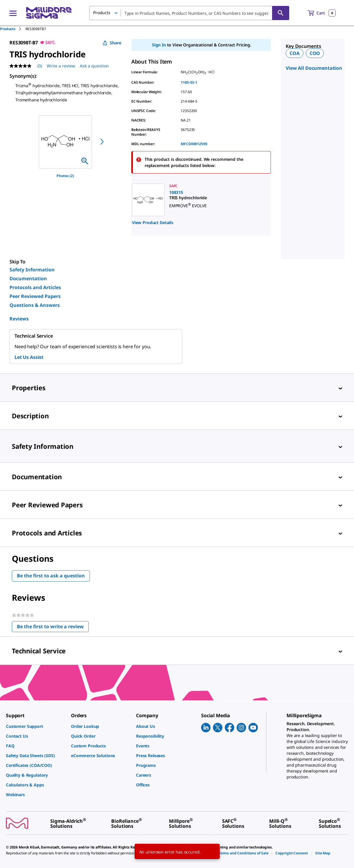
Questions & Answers (35, 305)
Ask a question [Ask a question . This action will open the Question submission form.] (94, 66)
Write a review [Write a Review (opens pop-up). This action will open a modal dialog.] (61, 66)
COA (295, 53)
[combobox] (189, 13)
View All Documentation (314, 68)
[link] (195, 200)
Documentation (28, 278)
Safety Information (32, 270)
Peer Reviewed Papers (35, 296)
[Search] (281, 13)
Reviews (19, 319)
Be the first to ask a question (51, 576)
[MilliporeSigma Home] (49, 13)
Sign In (159, 45)
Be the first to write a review (53, 628)
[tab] (13, 29)
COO (315, 53)
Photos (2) (65, 176)
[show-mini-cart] (322, 13)
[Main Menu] (13, 13)
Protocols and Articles (35, 287)
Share (112, 43)
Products (8, 29)
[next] (102, 142)
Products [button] (102, 13)
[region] (65, 142)
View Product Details (153, 222)
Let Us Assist (29, 357)
